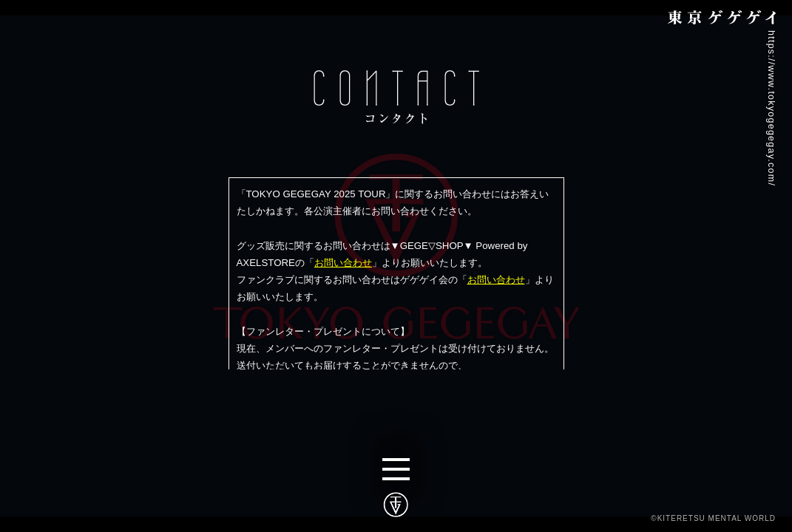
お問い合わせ (343, 263)
